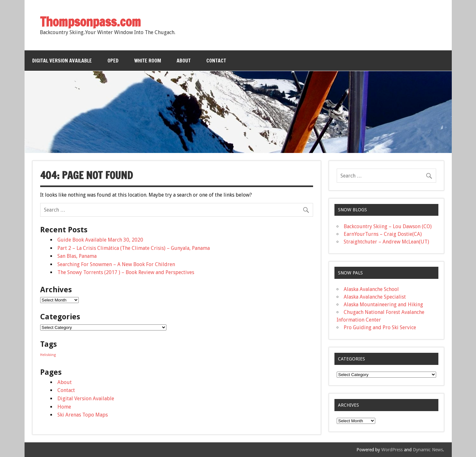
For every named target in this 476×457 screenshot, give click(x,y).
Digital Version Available (62, 61)
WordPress (392, 450)
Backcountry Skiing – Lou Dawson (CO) (388, 226)
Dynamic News (428, 450)
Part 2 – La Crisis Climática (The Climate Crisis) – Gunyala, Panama (134, 248)
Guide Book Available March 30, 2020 (100, 240)
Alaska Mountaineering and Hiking (383, 305)
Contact (216, 61)
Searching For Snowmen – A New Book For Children (116, 264)
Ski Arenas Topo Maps (83, 415)
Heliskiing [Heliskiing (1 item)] (48, 355)
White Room (148, 61)
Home (64, 407)
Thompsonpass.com (90, 22)
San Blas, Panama (77, 256)
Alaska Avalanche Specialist (375, 297)
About (184, 61)
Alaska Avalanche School (371, 289)
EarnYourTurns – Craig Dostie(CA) (383, 234)
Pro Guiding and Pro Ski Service (380, 327)
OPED (113, 61)
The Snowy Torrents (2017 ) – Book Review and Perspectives (126, 272)
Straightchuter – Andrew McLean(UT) (386, 242)
